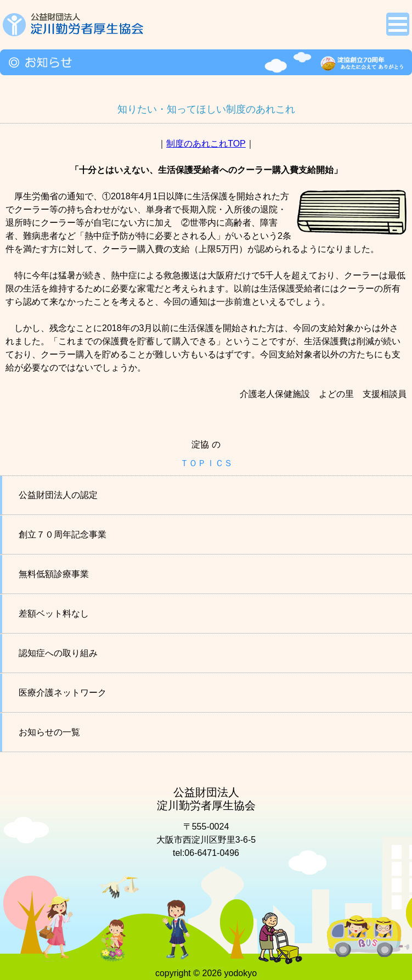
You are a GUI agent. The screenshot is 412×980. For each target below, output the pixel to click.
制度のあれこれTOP (206, 144)
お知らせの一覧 (49, 732)
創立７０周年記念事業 (63, 534)
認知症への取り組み (58, 653)
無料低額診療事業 (54, 574)
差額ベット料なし (54, 614)
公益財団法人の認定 (58, 495)
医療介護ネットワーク (63, 693)
